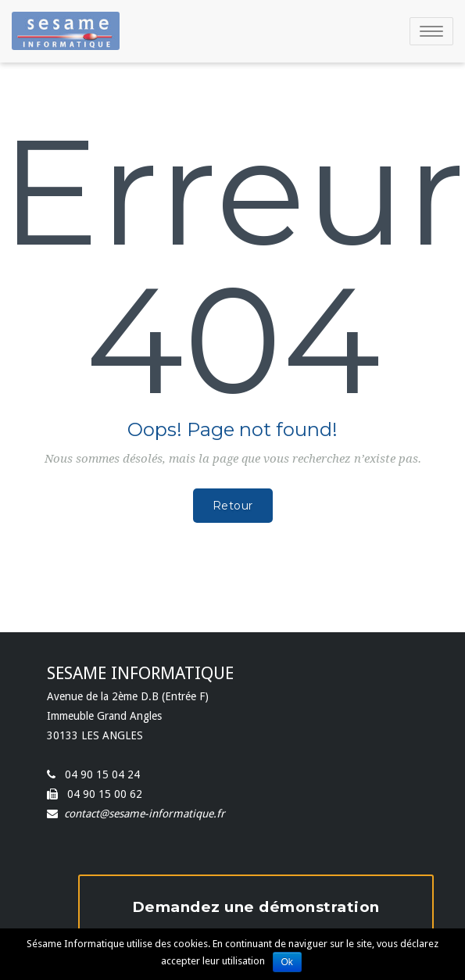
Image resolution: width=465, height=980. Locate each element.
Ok (287, 962)
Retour (233, 506)
